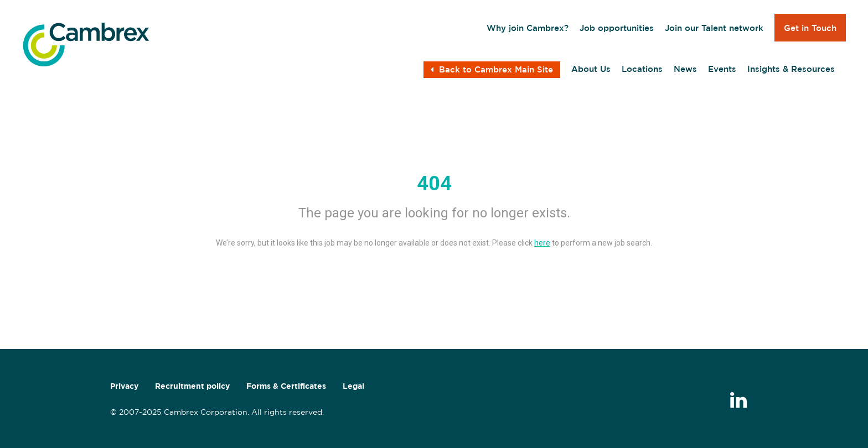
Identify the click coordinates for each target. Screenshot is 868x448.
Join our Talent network (714, 28)
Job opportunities (617, 28)
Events (722, 69)
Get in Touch (810, 28)
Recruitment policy (192, 386)
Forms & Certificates (286, 386)
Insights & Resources (791, 69)
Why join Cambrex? (528, 28)
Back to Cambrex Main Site (492, 69)
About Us (591, 69)
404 (434, 184)
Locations (642, 69)
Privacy (124, 386)
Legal (353, 386)
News (685, 69)
